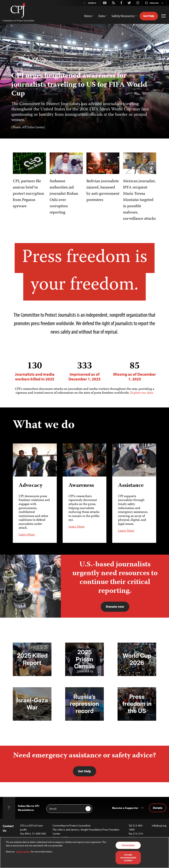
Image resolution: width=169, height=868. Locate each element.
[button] (162, 3)
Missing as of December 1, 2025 (134, 371)
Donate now (115, 606)
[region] (84, 852)
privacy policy (23, 852)
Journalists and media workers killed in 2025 (35, 371)
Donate (158, 808)
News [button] (88, 16)
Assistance (131, 486)
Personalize (128, 845)
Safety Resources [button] (123, 16)
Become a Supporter (125, 808)
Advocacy (31, 486)
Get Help (149, 16)
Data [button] (102, 16)
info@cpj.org (159, 825)
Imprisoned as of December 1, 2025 (84, 371)
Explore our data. (142, 393)
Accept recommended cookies (128, 858)
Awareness (81, 486)
